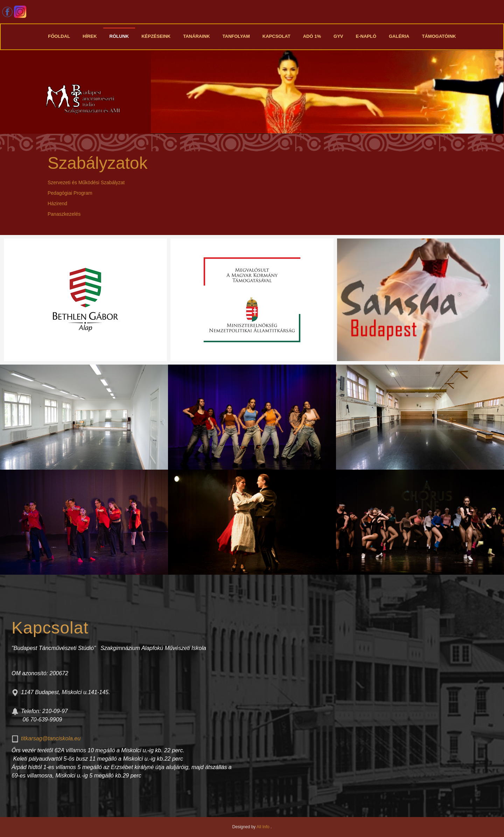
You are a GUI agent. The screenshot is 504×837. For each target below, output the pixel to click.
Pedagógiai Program (70, 193)
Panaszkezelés (64, 214)
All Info (264, 827)
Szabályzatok (98, 163)
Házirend (57, 203)
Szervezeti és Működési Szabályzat (86, 182)
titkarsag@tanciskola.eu (51, 738)
